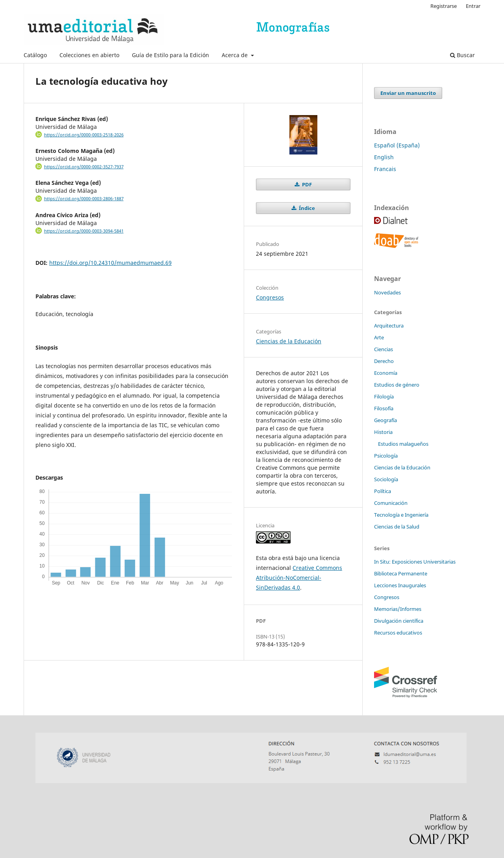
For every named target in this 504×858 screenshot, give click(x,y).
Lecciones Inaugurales (400, 585)
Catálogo (35, 55)
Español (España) (397, 145)
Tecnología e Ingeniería (401, 515)
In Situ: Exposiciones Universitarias (415, 562)
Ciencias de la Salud (397, 527)
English (384, 157)
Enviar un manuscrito (408, 93)
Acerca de (235, 55)
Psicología (386, 456)
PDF (306, 184)
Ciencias (384, 349)
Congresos (270, 297)
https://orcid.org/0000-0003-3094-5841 (84, 231)
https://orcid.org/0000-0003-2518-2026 (84, 135)
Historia (383, 432)
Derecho (384, 361)
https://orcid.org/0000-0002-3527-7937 (84, 167)
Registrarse (444, 6)
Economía (386, 373)
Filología (384, 396)
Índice (306, 208)
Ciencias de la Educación (289, 341)
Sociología (386, 479)
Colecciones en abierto (89, 55)
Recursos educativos (398, 633)
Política (383, 491)
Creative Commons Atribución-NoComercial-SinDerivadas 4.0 (299, 578)
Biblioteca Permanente (401, 573)
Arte (379, 337)
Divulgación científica (399, 621)
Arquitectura (389, 326)
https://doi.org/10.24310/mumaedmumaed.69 (110, 263)
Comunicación (391, 503)
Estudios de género (397, 385)
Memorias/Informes (398, 609)
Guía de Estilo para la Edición (170, 55)
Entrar (473, 6)
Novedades (387, 292)
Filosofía (384, 408)
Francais (385, 169)
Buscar (462, 55)
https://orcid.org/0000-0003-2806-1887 (84, 199)
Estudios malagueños (403, 444)
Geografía (385, 420)
